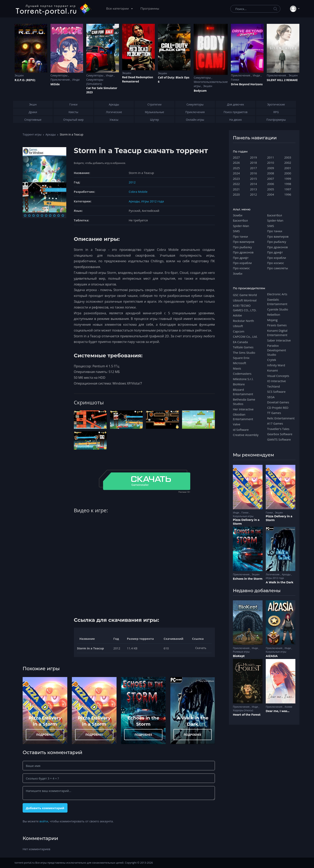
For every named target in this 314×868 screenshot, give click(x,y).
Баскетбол (240, 220)
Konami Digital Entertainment (277, 333)
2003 (288, 157)
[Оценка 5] (42, 215)
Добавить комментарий (45, 808)
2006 (271, 184)
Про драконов (243, 252)
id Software (241, 430)
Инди (76, 80)
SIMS (236, 231)
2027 (236, 157)
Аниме (288, 707)
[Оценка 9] (59, 215)
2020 (236, 194)
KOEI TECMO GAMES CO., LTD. (245, 308)
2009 (271, 168)
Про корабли (242, 263)
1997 (288, 189)
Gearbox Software (280, 434)
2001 (288, 168)
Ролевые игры (241, 652)
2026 (236, 163)
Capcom (239, 331)
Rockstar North (243, 321)
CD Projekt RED (278, 408)
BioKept (239, 656)
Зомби (238, 215)
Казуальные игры (243, 516)
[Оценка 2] (29, 215)
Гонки (235, 80)
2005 (271, 189)
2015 (254, 179)
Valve (237, 424)
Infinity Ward (276, 365)
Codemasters (242, 374)
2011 (271, 157)
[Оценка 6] (46, 215)
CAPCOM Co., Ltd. (245, 337)
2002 (288, 163)
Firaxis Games (277, 325)
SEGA (271, 397)
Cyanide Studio (278, 309)
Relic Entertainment (281, 418)
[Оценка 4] (38, 215)
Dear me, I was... (278, 711)
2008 (271, 173)
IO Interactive (277, 381)
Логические (273, 574)
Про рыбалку (242, 247)
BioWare (239, 384)
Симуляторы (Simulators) (95, 82)
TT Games (274, 413)
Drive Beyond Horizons (247, 84)
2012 (132, 182)
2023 (236, 179)
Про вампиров (244, 242)
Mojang (272, 320)
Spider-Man (241, 226)
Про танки (240, 236)
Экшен (19, 75)
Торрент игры (32, 134)
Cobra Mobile (138, 192)
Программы (150, 9)
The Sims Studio (244, 353)
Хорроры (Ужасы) (243, 710)
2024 (236, 173)
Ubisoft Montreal (245, 300)
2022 (236, 184)
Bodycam (200, 91)
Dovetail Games (278, 402)
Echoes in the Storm (248, 579)
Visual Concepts (278, 376)
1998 (288, 184)
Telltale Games (243, 347)
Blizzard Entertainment (243, 392)
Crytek (272, 360)
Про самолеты (278, 268)
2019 (254, 157)
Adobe (237, 315)
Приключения (60, 80)
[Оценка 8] (54, 215)
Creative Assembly (246, 435)
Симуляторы (59, 75)
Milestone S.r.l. (243, 379)
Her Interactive (243, 409)
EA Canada (240, 342)
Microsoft (240, 363)
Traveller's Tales (278, 429)
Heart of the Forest (247, 715)
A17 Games (275, 423)
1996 (288, 194)
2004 (271, 194)
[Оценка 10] (63, 215)
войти (44, 821)
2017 (254, 168)
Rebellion (274, 314)
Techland (274, 386)
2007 (271, 179)
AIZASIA (272, 656)
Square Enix (241, 358)
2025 (236, 168)
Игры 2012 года (152, 201)
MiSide (55, 84)
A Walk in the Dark (280, 582)
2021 (236, 189)
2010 (271, 163)
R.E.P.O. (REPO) (25, 80)
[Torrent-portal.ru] (53, 9)
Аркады (51, 134)
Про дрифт (241, 258)
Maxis (237, 368)
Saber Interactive (279, 340)
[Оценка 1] (25, 215)
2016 (254, 173)
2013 (254, 189)
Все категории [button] (118, 9)
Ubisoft (238, 326)
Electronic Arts (277, 294)
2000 (288, 173)
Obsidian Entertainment (243, 417)
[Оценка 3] (34, 215)
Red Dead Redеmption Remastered (138, 79)
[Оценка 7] (50, 215)
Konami (272, 370)
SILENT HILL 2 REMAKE (282, 80)
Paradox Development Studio (277, 350)
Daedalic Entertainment (277, 302)
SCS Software (276, 392)
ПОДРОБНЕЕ (45, 735)
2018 (254, 163)
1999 (288, 179)
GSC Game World (245, 295)
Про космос (241, 268)
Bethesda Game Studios (244, 402)
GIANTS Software (279, 439)
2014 (254, 184)
